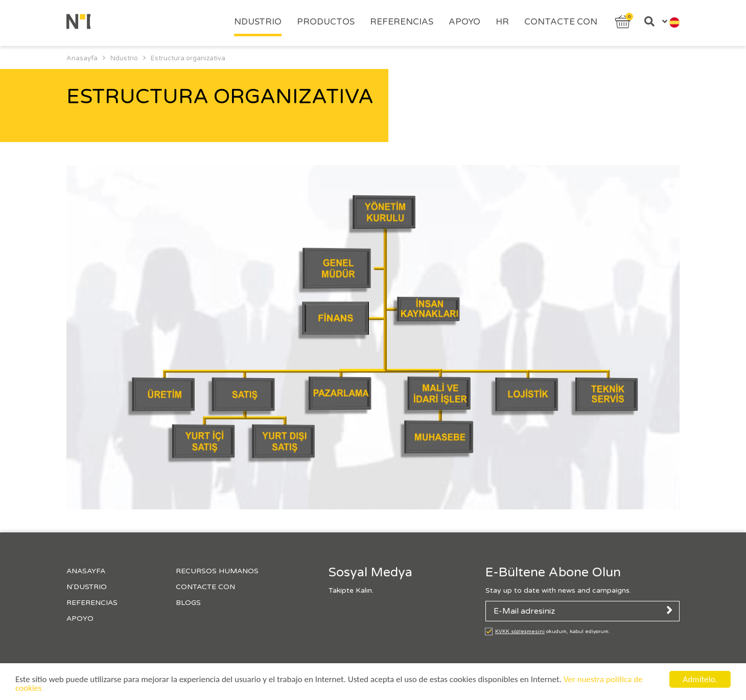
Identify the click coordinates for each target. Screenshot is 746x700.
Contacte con (561, 22)
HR (502, 22)
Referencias (402, 22)
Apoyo (464, 22)
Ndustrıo (258, 22)
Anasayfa (86, 571)
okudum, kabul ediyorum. (553, 632)
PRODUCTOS (326, 22)
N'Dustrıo (87, 587)
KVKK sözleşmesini (520, 632)
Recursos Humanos (217, 571)
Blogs (188, 603)
